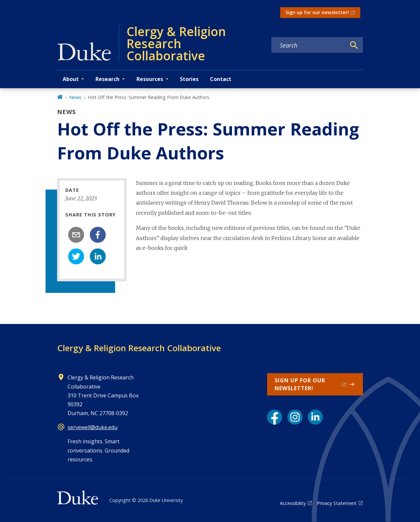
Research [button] (107, 79)
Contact (221, 79)
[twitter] (76, 256)
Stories (189, 79)
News (75, 97)
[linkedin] (98, 256)
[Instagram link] (295, 417)
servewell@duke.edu (93, 427)
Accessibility (293, 503)
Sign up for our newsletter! (317, 12)
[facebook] (98, 235)
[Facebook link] (275, 417)
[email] (76, 235)
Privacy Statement (337, 503)
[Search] (354, 45)
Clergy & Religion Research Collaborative (139, 348)
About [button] (71, 79)
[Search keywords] (309, 45)
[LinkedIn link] (315, 417)
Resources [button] (150, 79)
